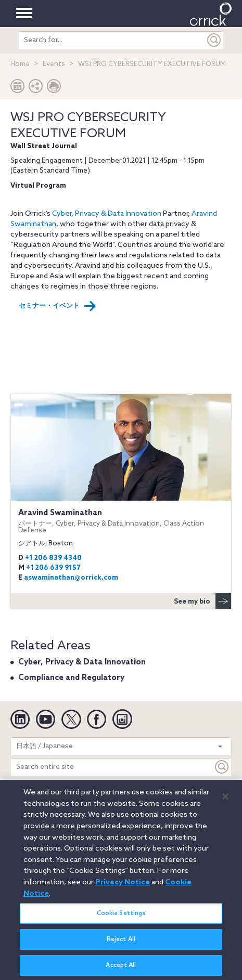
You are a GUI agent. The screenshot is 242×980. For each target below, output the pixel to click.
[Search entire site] (112, 767)
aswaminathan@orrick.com (71, 578)
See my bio (202, 601)
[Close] (225, 801)
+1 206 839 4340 (53, 558)
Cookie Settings (121, 918)
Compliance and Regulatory (71, 678)
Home (20, 64)
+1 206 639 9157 (53, 568)
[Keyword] (222, 767)
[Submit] (214, 40)
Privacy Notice (123, 886)
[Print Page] (54, 89)
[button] (36, 89)
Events (54, 64)
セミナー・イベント (58, 306)
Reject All (121, 944)
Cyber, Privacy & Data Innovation (107, 214)
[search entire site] (112, 40)
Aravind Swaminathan (121, 521)
